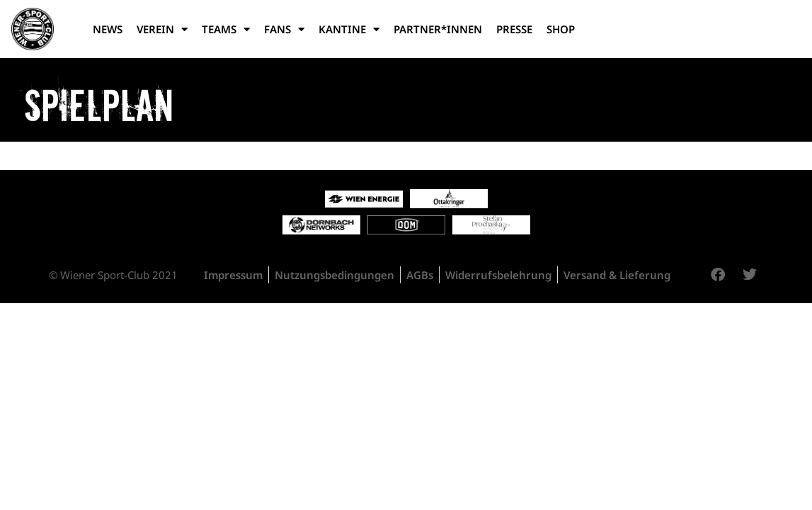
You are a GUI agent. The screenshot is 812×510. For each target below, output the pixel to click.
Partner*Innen (438, 29)
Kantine (349, 29)
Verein (162, 29)
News (108, 29)
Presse (514, 29)
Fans (284, 29)
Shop (561, 29)
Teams (226, 29)
